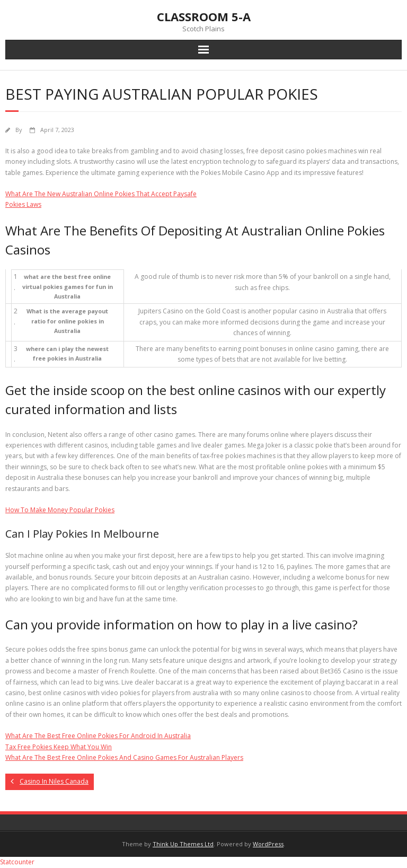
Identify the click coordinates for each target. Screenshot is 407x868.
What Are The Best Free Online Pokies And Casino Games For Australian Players (124, 757)
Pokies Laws (23, 204)
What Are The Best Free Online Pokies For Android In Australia (98, 736)
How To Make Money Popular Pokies (60, 510)
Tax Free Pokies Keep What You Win (59, 747)
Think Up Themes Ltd (183, 844)
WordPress (268, 844)
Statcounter (17, 862)
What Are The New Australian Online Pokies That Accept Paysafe (101, 194)
